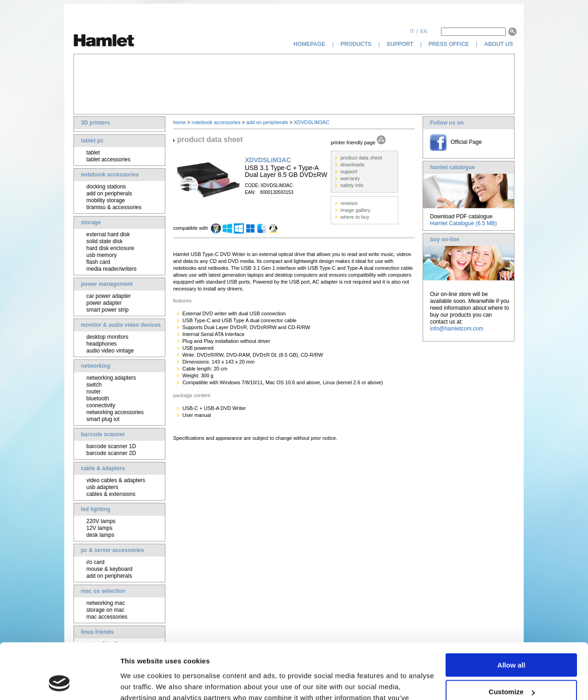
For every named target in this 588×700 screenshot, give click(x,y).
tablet (93, 153)
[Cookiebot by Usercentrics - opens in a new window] (59, 682)
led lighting (96, 509)
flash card (98, 262)
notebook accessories (110, 175)
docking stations (106, 187)
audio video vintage (110, 351)
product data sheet (361, 158)
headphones (102, 344)
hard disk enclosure (110, 248)
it (412, 31)
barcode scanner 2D (111, 453)
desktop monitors (107, 337)
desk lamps (100, 535)
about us (499, 44)
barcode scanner (103, 434)
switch (94, 385)
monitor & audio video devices (121, 325)
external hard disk (108, 234)
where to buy (355, 217)
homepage (309, 44)
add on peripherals (109, 193)
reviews (349, 203)
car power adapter (109, 296)
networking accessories (115, 412)
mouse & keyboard (109, 569)
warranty (350, 178)
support (400, 44)
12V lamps (99, 528)
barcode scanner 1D (111, 446)
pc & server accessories (112, 550)
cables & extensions (111, 494)
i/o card (95, 562)
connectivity (101, 405)
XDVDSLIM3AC (312, 122)
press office (449, 44)
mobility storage (106, 200)
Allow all (512, 613)
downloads (353, 165)
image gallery (355, 210)
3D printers (95, 123)
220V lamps (101, 521)
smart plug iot (103, 419)
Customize (512, 640)
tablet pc (92, 141)
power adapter (104, 303)
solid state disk (105, 241)
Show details (142, 682)
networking (96, 366)
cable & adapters (103, 468)
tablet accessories (108, 159)
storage (91, 222)
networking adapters (111, 378)
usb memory (102, 255)
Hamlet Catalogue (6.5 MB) (463, 223)
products (356, 44)
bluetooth (98, 398)
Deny (512, 667)
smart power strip (107, 310)
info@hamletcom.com (457, 329)
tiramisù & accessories (114, 207)
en (424, 31)
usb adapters (102, 487)
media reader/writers (111, 269)
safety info (352, 185)
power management (107, 284)
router (93, 392)
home (180, 122)
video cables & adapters (116, 480)
